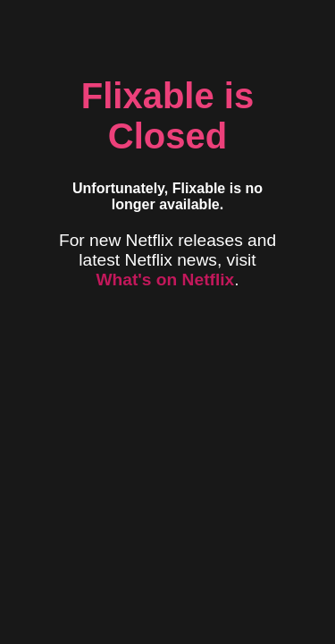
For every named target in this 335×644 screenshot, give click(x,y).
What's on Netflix (165, 280)
